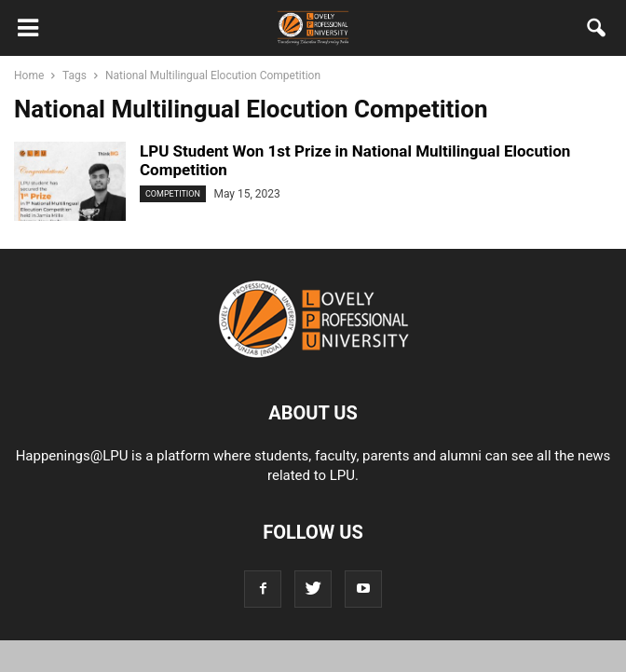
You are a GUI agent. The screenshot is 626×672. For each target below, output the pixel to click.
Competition (173, 194)
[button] (597, 32)
